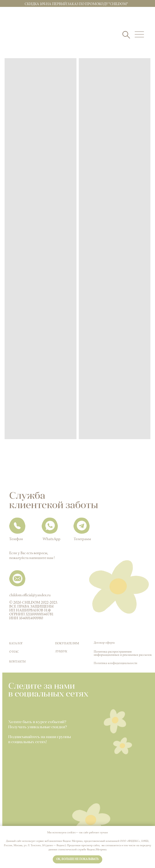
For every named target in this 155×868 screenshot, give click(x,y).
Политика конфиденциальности (116, 663)
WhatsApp (51, 539)
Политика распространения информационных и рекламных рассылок (123, 653)
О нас (14, 652)
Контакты (17, 662)
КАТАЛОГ (16, 643)
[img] (29, 38)
